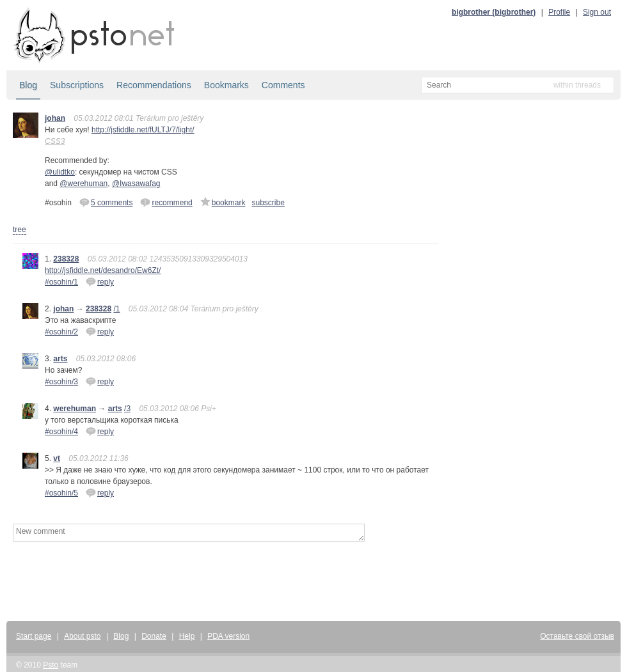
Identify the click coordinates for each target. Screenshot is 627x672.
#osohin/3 (61, 382)
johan (55, 118)
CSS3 (55, 141)
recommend (166, 202)
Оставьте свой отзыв (577, 636)
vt (57, 458)
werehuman (75, 409)
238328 (66, 259)
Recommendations (154, 85)
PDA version (228, 636)
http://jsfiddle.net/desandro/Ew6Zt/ (103, 270)
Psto (51, 665)
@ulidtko (60, 172)
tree (20, 230)
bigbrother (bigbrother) (494, 12)
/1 (116, 309)
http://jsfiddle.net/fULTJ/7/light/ (143, 130)
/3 (127, 409)
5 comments (106, 202)
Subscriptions (77, 85)
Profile (559, 12)
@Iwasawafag (136, 184)
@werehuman (83, 184)
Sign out (597, 12)
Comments (283, 85)
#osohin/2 (61, 332)
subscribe (268, 203)
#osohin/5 (61, 493)
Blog (28, 85)
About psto (82, 636)
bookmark (223, 202)
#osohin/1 (61, 282)
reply (100, 281)
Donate (154, 636)
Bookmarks (226, 85)
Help (187, 636)
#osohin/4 (61, 432)
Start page (34, 636)
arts (60, 359)
